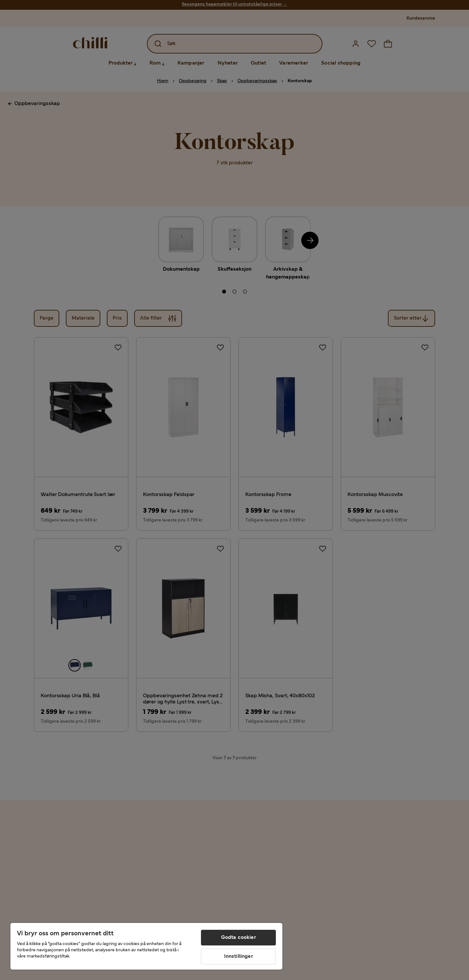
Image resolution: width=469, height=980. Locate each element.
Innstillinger (239, 957)
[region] (146, 946)
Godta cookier (239, 938)
